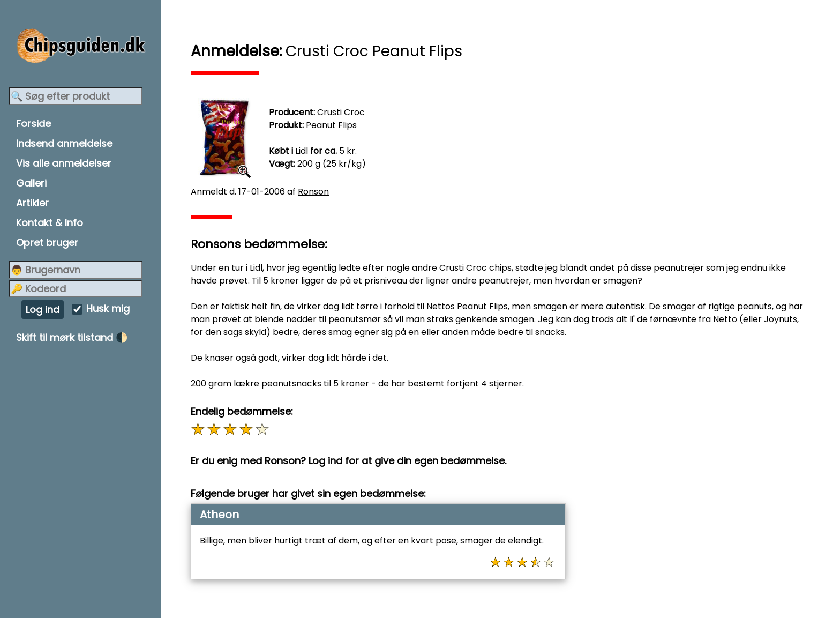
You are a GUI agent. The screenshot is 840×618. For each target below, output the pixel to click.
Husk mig (108, 309)
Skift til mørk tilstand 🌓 (72, 337)
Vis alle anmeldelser (64, 163)
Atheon (219, 515)
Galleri (31, 183)
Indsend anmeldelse (64, 143)
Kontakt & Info (50, 223)
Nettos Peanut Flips (467, 306)
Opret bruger (47, 243)
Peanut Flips (331, 125)
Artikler (32, 203)
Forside (33, 124)
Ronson (313, 192)
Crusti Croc (341, 112)
